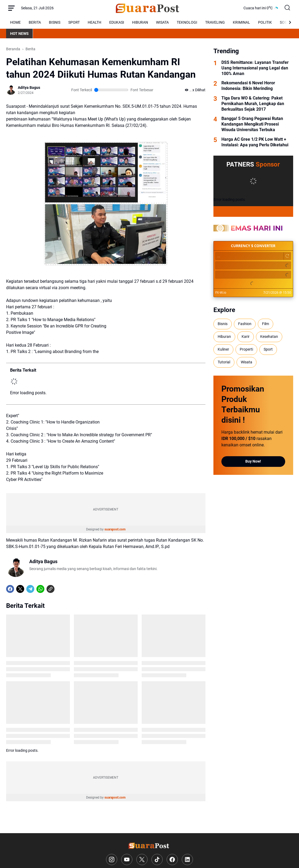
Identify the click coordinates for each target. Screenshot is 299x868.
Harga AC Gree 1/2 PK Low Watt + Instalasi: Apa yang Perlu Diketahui (255, 142)
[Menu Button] (11, 8)
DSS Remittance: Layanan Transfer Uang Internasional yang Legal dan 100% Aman (255, 68)
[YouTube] (127, 859)
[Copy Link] (50, 589)
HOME (15, 22)
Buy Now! (253, 461)
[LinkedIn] (187, 859)
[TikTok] (157, 859)
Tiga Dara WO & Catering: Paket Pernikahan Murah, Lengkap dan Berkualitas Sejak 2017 (253, 104)
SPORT (74, 22)
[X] (20, 589)
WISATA (162, 22)
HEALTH (94, 22)
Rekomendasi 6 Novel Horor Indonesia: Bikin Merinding (248, 86)
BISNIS (55, 22)
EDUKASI (117, 22)
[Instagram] (112, 859)
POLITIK (265, 22)
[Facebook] (10, 589)
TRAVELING (215, 22)
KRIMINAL (241, 22)
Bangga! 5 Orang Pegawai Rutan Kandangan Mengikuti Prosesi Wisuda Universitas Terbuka (252, 124)
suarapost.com (115, 529)
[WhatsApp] (40, 589)
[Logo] (149, 846)
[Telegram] (30, 589)
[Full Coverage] (253, 211)
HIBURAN (140, 22)
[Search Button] (288, 8)
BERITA (35, 22)
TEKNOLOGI (187, 22)
